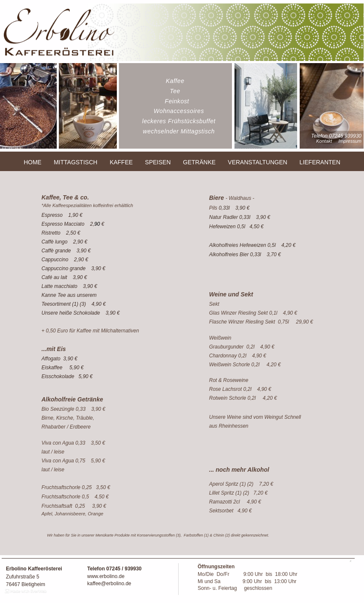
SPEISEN (158, 162)
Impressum (350, 141)
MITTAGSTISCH (76, 162)
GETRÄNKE (199, 162)
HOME (33, 162)
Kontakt (324, 141)
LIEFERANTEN (320, 162)
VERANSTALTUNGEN (257, 162)
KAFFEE (121, 162)
